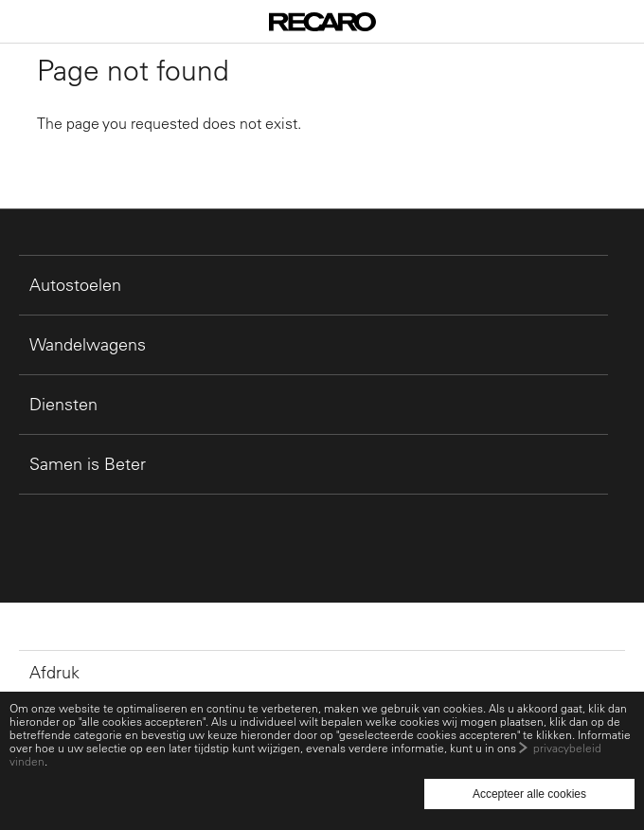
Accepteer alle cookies (529, 794)
